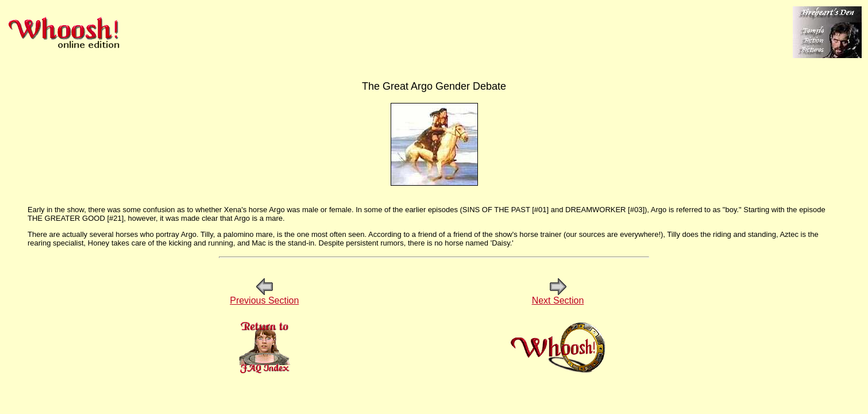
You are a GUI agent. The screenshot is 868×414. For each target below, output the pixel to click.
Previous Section (264, 296)
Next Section (558, 296)
